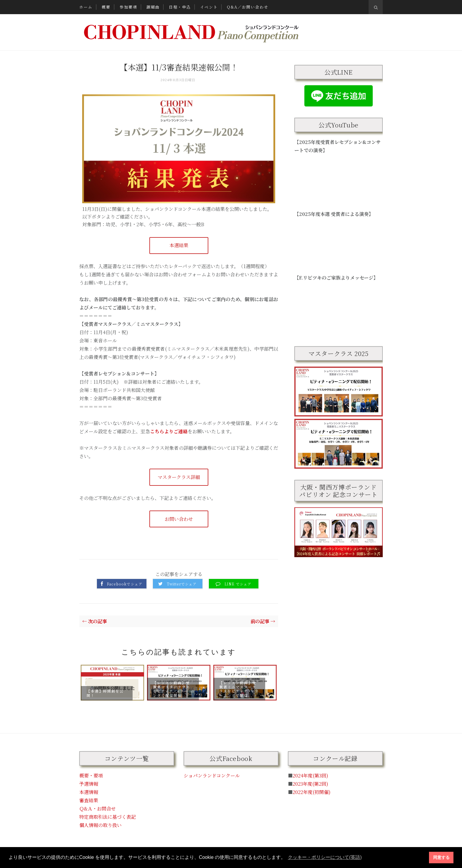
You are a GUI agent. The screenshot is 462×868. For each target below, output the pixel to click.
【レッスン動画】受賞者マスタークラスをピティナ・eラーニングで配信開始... (173, 689)
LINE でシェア (238, 584)
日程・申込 (180, 7)
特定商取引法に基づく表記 (108, 817)
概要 (106, 7)
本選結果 (179, 245)
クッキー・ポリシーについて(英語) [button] (325, 857)
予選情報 (89, 784)
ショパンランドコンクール (212, 776)
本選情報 (89, 792)
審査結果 (89, 800)
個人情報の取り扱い (100, 825)
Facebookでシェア (125, 584)
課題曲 (153, 7)
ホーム (86, 7)
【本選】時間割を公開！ (105, 693)
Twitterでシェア (182, 584)
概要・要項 (91, 776)
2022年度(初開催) (312, 792)
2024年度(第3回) (310, 776)
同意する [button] (441, 857)
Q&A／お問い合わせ (248, 7)
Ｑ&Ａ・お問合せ (98, 809)
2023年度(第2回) (310, 784)
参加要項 (128, 7)
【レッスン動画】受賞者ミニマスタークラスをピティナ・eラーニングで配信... (239, 689)
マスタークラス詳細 (179, 477)
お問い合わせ (179, 519)
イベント (209, 7)
